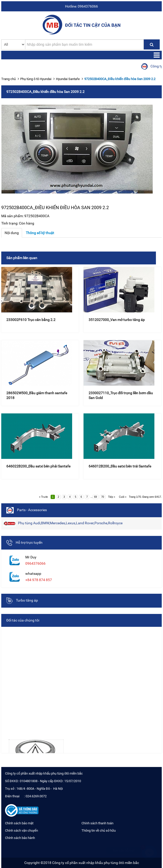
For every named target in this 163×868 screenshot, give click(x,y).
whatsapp (33, 574)
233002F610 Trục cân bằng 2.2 (31, 320)
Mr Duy (31, 557)
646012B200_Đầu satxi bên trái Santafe (120, 466)
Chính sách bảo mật (19, 823)
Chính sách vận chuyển (22, 830)
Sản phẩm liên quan (22, 258)
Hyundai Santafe (68, 79)
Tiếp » (112, 497)
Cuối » (123, 497)
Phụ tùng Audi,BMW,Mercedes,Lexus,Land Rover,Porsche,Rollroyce (63, 523)
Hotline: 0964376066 (81, 6)
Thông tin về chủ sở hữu (99, 830)
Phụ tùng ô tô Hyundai (36, 79)
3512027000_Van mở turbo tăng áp (117, 320)
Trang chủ (8, 79)
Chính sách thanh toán (97, 823)
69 (96, 497)
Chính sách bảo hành (20, 838)
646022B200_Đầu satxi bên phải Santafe (38, 466)
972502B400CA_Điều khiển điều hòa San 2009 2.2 (120, 79)
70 (103, 497)
